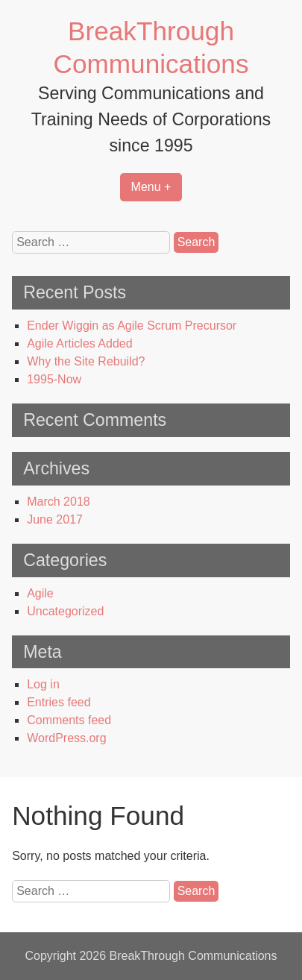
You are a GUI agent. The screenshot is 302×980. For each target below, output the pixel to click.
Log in (43, 684)
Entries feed (59, 702)
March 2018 (59, 502)
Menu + (151, 187)
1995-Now (54, 379)
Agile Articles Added (79, 343)
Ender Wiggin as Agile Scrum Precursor (132, 326)
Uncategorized (65, 611)
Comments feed (69, 720)
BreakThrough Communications (193, 956)
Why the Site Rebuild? (86, 361)
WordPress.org (66, 738)
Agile (40, 593)
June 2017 (55, 519)
